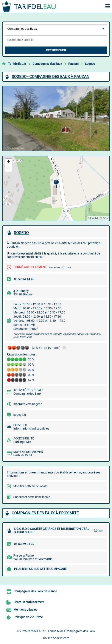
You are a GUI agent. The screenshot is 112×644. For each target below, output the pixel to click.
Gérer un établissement (29, 602)
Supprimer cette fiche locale (32, 497)
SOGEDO (21, 233)
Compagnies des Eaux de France (35, 591)
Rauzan (73, 64)
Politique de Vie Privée (28, 617)
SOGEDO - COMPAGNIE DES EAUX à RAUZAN (51, 77)
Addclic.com (61, 638)
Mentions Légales (25, 610)
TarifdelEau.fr (17, 64)
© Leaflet (93, 218)
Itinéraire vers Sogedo (28, 404)
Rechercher (56, 50)
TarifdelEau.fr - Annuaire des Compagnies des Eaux (61, 631)
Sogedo (90, 64)
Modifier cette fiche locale (30, 486)
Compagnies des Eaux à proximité (45, 513)
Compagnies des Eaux (47, 64)
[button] (56, 184)
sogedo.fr (20, 415)
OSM (106, 218)
